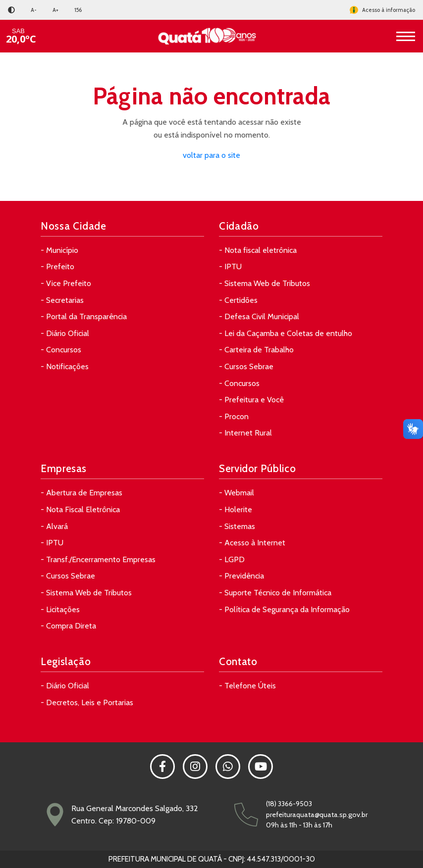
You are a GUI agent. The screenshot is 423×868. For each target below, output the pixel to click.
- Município (59, 250)
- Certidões (238, 300)
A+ (55, 10)
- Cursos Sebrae (246, 366)
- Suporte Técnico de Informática (275, 593)
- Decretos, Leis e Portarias (87, 702)
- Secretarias (62, 300)
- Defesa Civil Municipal (259, 316)
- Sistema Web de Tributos (264, 283)
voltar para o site (211, 155)
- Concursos (61, 350)
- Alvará (54, 526)
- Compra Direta (68, 626)
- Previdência (241, 576)
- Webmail (237, 493)
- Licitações (60, 609)
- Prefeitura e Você (251, 400)
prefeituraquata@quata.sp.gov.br (317, 815)
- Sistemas (237, 526)
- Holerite (236, 509)
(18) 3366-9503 (289, 804)
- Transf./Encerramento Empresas (98, 559)
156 (78, 10)
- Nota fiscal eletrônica (258, 250)
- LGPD (232, 559)
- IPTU (230, 266)
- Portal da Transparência (84, 316)
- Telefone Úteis (247, 686)
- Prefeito (57, 266)
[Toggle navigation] (406, 36)
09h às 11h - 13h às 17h (299, 825)
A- (34, 10)
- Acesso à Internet (252, 543)
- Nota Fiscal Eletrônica (80, 509)
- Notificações (65, 366)
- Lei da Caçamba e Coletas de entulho (286, 333)
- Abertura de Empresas (81, 493)
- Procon (234, 416)
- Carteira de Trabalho (256, 350)
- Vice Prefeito (66, 283)
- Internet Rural (245, 433)
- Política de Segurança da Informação (284, 609)
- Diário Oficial (65, 333)
